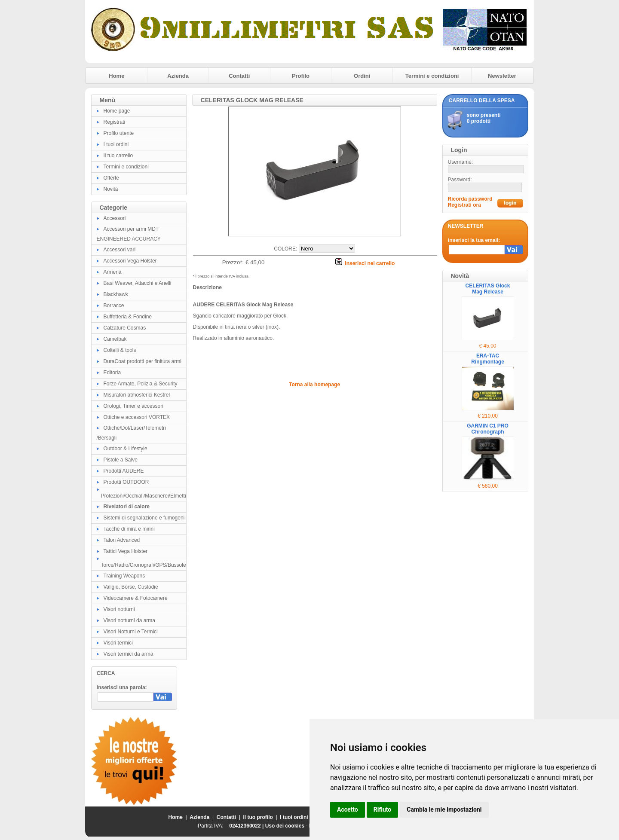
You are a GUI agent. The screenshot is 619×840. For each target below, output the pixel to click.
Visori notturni (119, 609)
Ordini (362, 76)
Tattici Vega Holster (126, 551)
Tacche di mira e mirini (129, 529)
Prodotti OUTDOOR (126, 482)
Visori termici (118, 643)
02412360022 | (247, 826)
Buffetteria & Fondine (128, 317)
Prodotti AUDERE (124, 471)
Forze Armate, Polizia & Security (141, 384)
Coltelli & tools (120, 350)
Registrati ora (464, 205)
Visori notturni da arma (130, 620)
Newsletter (502, 76)
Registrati (115, 122)
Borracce (114, 305)
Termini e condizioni (432, 76)
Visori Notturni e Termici (131, 632)
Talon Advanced (122, 540)
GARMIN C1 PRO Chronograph (488, 429)
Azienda (178, 76)
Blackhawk (116, 294)
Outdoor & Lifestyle (126, 449)
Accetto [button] (348, 809)
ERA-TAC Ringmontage (488, 359)
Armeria (113, 272)
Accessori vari (120, 250)
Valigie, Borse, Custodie (131, 587)
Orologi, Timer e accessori (133, 406)
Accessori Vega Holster (130, 261)
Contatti (239, 76)
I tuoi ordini (116, 144)
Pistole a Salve (121, 460)
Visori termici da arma (129, 654)
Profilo (301, 76)
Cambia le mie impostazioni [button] (444, 809)
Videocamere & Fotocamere (136, 598)
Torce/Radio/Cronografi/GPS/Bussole (144, 565)
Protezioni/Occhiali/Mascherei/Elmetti (144, 496)
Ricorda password (470, 199)
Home (116, 76)
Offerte (111, 178)
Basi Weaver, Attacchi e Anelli (138, 283)
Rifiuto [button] (383, 809)
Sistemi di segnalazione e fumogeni (144, 518)
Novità (111, 189)
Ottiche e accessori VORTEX (137, 417)
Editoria (112, 373)
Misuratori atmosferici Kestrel (137, 395)
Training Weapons (124, 576)
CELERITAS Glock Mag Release (488, 289)
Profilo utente (119, 133)
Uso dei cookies (285, 826)
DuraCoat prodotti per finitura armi (142, 361)
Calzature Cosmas (125, 328)
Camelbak (115, 339)
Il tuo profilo (258, 817)
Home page (117, 111)
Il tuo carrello (118, 156)
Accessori (115, 218)
